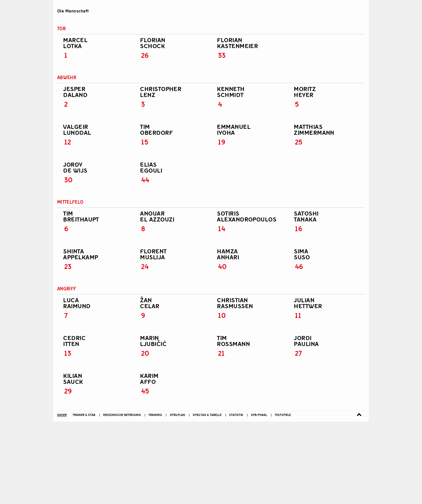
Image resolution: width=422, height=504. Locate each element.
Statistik (236, 390)
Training (155, 390)
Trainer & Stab (84, 390)
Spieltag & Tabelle (207, 390)
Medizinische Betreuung (122, 390)
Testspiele (283, 390)
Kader (62, 390)
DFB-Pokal (259, 390)
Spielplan (177, 390)
